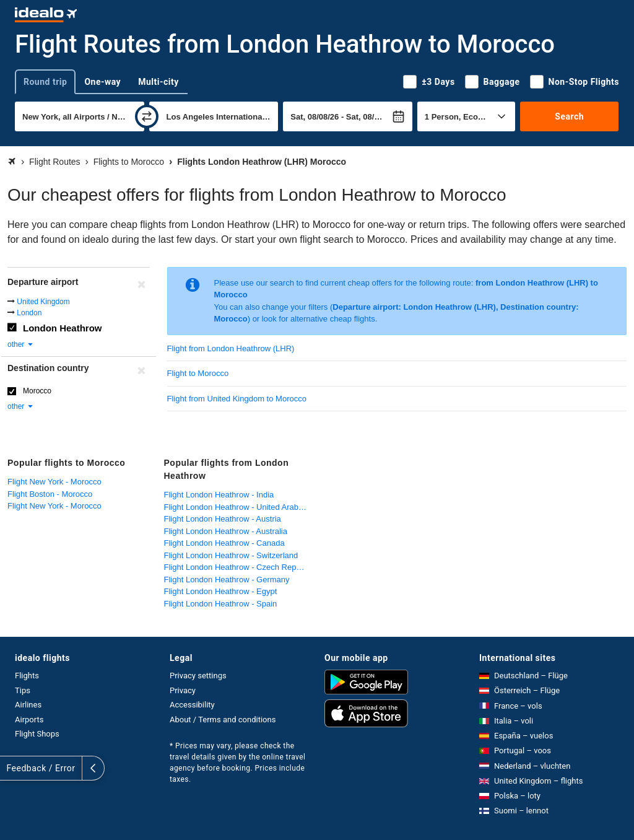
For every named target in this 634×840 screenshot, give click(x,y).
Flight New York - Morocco (54, 482)
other (21, 344)
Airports (29, 720)
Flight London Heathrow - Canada (224, 543)
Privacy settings (198, 676)
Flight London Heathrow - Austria (223, 519)
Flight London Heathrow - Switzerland (231, 555)
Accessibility (192, 705)
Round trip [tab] (45, 82)
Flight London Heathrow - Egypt (221, 591)
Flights (27, 676)
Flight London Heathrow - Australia (226, 531)
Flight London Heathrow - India (219, 495)
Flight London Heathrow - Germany (227, 580)
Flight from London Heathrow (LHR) (231, 348)
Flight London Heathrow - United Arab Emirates (239, 507)
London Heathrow (63, 328)
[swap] (147, 116)
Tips (23, 690)
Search (569, 116)
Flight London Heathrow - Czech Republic (239, 567)
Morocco (37, 391)
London (29, 313)
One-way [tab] (102, 82)
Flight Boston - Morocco (50, 494)
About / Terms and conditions (223, 720)
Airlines (28, 705)
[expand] (11, 768)
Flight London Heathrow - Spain (221, 604)
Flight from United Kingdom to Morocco (237, 399)
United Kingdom (43, 302)
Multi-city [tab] (158, 82)
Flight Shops (37, 734)
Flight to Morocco (198, 373)
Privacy (183, 690)
